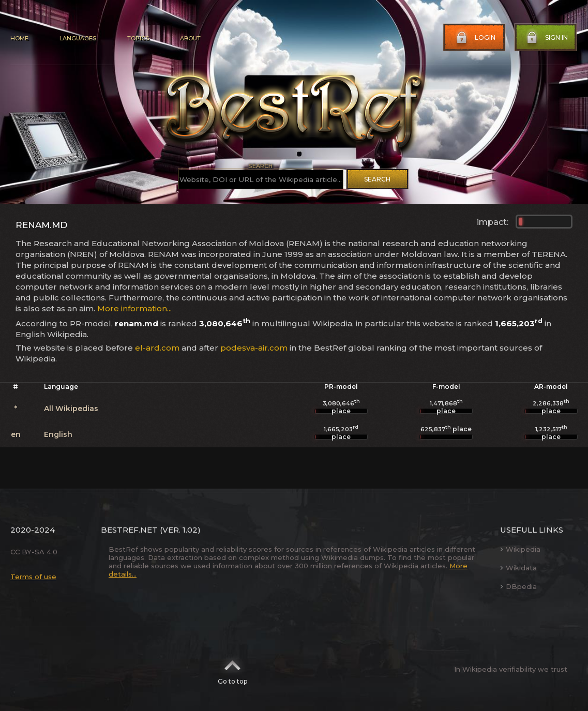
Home (19, 38)
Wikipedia (520, 549)
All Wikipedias (71, 409)
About (190, 38)
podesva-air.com (254, 348)
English (58, 434)
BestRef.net (129, 530)
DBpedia (518, 586)
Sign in (546, 38)
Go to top (232, 669)
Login (475, 38)
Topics (138, 38)
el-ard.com (157, 348)
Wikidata (518, 568)
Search (377, 179)
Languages (78, 38)
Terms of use (33, 577)
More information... (134, 308)
